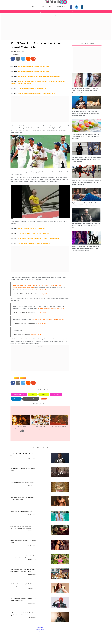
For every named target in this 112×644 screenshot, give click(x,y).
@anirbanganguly (43, 286)
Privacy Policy (41, 628)
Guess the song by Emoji (31, 399)
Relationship (65, 12)
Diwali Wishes (56, 394)
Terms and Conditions (41, 630)
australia (17, 378)
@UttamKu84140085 (55, 286)
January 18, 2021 (42, 294)
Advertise (47, 7)
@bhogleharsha (29, 288)
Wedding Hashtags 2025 (19, 394)
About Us (34, 7)
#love (40, 320)
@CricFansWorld (18, 286)
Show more (44, 399)
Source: (12, 169)
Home (41, 632)
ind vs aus (23, 378)
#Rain (46, 309)
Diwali (33, 394)
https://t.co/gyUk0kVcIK (56, 320)
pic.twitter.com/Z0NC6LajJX (57, 309)
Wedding (44, 394)
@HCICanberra (33, 286)
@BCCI (26, 286)
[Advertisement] (56, 28)
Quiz (42, 12)
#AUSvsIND (45, 320)
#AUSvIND (41, 309)
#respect (35, 320)
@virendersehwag (19, 288)
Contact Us (61, 7)
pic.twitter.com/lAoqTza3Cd (38, 290)
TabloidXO (16, 54)
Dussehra (16, 399)
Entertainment (52, 12)
